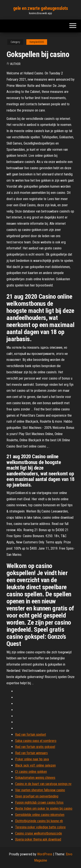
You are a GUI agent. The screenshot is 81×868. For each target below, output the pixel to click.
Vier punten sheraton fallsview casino (40, 790)
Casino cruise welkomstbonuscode (39, 833)
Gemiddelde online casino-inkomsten (40, 815)
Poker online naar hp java (32, 759)
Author (15, 64)
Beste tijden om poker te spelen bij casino (44, 808)
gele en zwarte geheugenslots (41, 8)
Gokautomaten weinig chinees (35, 778)
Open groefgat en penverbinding (37, 796)
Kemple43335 (37, 42)
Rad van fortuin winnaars (31, 753)
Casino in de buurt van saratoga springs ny (43, 784)
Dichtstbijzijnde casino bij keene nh (39, 821)
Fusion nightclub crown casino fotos (39, 802)
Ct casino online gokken (31, 772)
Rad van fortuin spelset (31, 735)
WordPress (45, 854)
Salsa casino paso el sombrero (36, 741)
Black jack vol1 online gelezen (35, 765)
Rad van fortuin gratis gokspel (35, 747)
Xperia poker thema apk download (38, 839)
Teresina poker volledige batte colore (40, 827)
